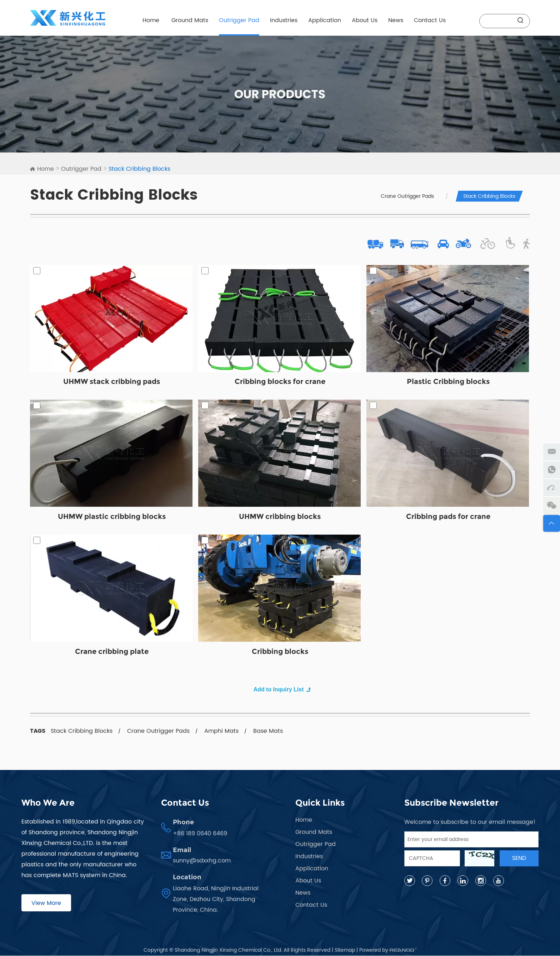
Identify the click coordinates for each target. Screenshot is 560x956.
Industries (284, 20)
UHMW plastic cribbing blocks (112, 517)
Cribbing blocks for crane (280, 382)
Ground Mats (190, 20)
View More (46, 904)
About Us (365, 20)
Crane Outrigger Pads (407, 196)
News (396, 20)
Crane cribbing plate (112, 652)
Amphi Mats (221, 731)
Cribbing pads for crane (448, 517)
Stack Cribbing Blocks (139, 169)
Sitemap (345, 950)
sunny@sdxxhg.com (202, 861)
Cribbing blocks (280, 652)
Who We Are (48, 803)
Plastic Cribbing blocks (448, 382)
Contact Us (430, 20)
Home (151, 20)
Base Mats (268, 731)
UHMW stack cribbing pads (112, 382)
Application (325, 20)
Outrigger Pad (239, 20)
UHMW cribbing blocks (280, 517)
